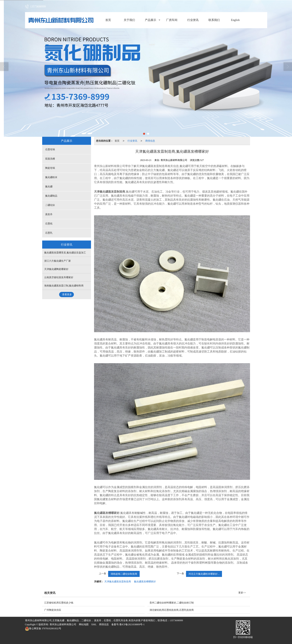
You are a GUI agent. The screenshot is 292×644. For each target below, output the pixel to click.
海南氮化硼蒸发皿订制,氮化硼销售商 (64, 286)
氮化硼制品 (51, 196)
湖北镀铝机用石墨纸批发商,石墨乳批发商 (172, 610)
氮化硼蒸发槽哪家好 (145, 582)
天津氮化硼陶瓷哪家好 (56, 269)
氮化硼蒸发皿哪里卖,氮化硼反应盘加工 (65, 253)
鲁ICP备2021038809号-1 (132, 624)
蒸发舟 (49, 214)
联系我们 (214, 20)
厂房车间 (172, 20)
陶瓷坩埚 (50, 168)
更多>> (242, 593)
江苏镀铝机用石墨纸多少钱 (59, 603)
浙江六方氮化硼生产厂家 (58, 261)
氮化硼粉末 (51, 177)
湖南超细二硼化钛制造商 (124, 574)
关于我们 (129, 20)
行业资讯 (193, 20)
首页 (108, 20)
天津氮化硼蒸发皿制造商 (118, 582)
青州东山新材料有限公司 (63, 624)
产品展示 (151, 20)
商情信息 (150, 141)
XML (94, 624)
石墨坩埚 (50, 149)
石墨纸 (49, 224)
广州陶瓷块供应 (53, 610)
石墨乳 (49, 233)
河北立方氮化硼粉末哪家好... (204, 574)
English (235, 20)
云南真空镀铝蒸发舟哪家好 (59, 277)
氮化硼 (49, 187)
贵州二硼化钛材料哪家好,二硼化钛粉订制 (172, 603)
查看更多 (67, 295)
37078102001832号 (43, 628)
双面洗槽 (50, 159)
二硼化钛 (50, 205)
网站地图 (84, 624)
